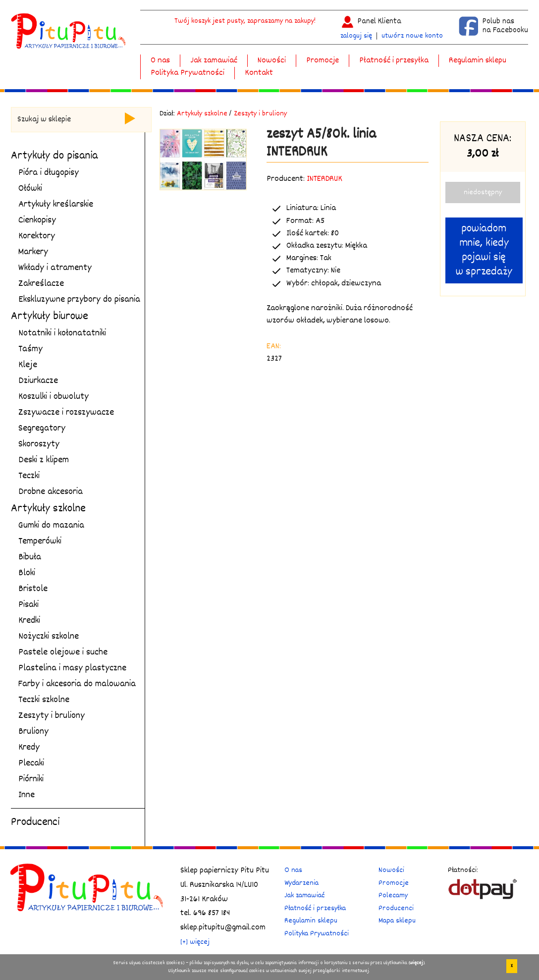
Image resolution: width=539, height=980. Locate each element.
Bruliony (33, 732)
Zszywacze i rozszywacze (66, 413)
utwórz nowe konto (412, 36)
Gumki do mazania (51, 526)
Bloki (27, 573)
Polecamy (393, 896)
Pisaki (28, 605)
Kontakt (259, 73)
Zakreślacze (41, 284)
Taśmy (30, 349)
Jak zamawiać (214, 61)
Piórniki (31, 779)
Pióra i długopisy (49, 173)
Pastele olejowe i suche (63, 653)
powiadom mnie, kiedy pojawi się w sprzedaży (484, 250)
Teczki (29, 476)
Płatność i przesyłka (394, 61)
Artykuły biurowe (50, 317)
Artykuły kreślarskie (56, 205)
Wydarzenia (301, 883)
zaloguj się (356, 36)
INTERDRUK (324, 179)
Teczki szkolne (44, 700)
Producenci (35, 822)
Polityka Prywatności (188, 73)
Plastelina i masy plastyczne (72, 668)
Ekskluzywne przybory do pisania (79, 300)
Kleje (28, 365)
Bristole (33, 589)
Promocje (323, 61)
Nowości (272, 61)
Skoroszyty (39, 444)
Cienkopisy (37, 220)
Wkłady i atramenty (55, 268)
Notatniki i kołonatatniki (62, 333)
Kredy (29, 748)
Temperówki (40, 542)
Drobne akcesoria (51, 492)
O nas (160, 61)
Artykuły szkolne (48, 509)
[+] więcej (195, 942)
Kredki (29, 621)
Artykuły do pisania (54, 156)
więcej (416, 963)
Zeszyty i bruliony (52, 716)
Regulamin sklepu (478, 61)
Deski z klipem (44, 460)
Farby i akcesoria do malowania (77, 684)
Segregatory (42, 429)
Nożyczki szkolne (49, 637)
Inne (27, 795)
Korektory (37, 236)
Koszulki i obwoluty (54, 397)
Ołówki (30, 189)
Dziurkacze (38, 381)
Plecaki (31, 763)
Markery (33, 252)
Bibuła (30, 557)
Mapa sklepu (397, 921)
